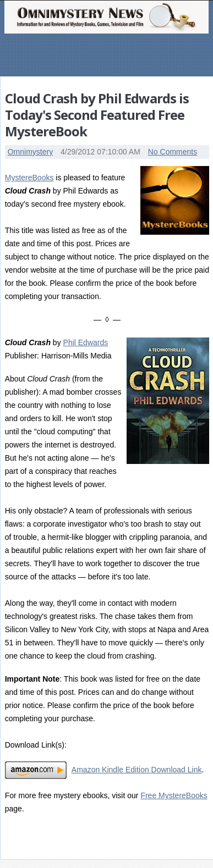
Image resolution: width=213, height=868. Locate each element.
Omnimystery (30, 152)
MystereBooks (29, 178)
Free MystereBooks (174, 795)
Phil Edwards (86, 342)
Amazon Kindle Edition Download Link (137, 770)
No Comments (173, 152)
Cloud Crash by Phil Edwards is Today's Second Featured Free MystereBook (97, 115)
